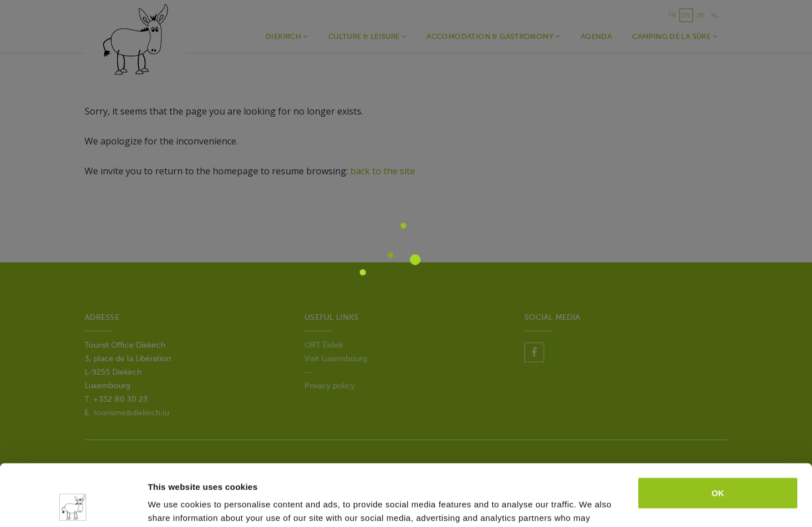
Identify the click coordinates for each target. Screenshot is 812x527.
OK (718, 435)
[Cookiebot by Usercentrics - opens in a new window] (73, 505)
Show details (174, 505)
